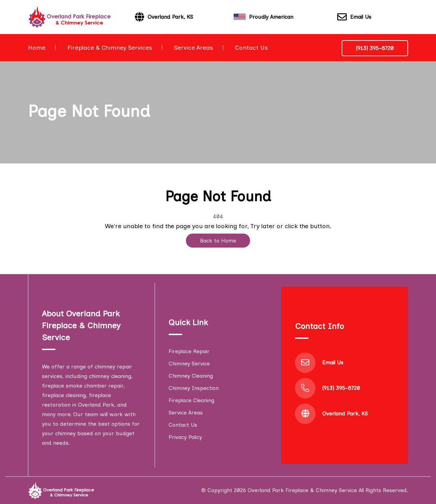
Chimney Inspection (194, 388)
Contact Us (251, 48)
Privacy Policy (185, 437)
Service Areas (193, 48)
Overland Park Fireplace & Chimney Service (302, 490)
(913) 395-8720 (375, 48)
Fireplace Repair (189, 351)
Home (37, 48)
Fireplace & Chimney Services (110, 48)
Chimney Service (189, 364)
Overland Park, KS (345, 414)
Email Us (354, 17)
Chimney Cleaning (191, 376)
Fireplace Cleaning (191, 400)
